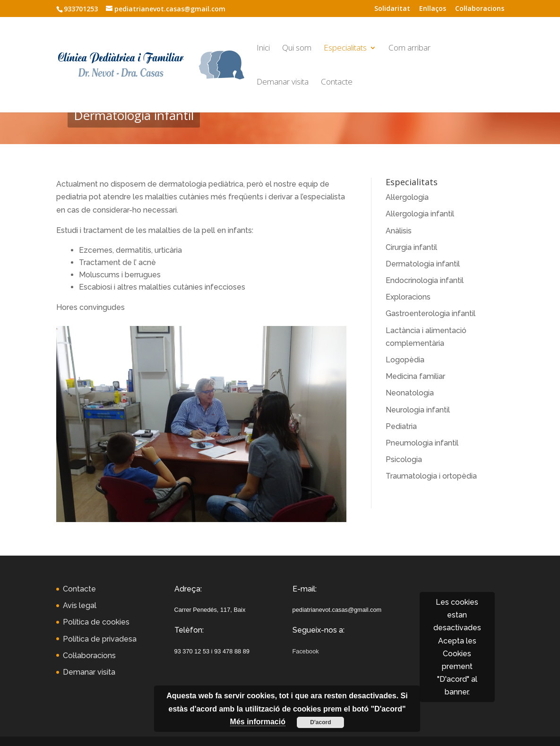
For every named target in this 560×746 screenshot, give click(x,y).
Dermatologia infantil (423, 264)
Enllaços (433, 9)
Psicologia (404, 459)
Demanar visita (283, 83)
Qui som (297, 49)
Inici (263, 49)
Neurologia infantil (418, 410)
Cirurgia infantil (411, 247)
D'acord (320, 722)
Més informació (258, 722)
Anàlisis (399, 231)
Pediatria (401, 426)
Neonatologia (410, 393)
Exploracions (408, 297)
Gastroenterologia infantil (431, 313)
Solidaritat (392, 9)
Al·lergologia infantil (420, 214)
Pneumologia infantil (422, 443)
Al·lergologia (407, 197)
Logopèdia (405, 360)
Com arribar (409, 49)
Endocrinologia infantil (425, 280)
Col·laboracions (480, 9)
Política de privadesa (100, 639)
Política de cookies (96, 622)
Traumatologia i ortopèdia (431, 476)
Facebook (306, 651)
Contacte (337, 83)
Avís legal (80, 605)
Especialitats (345, 49)
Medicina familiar (415, 376)
